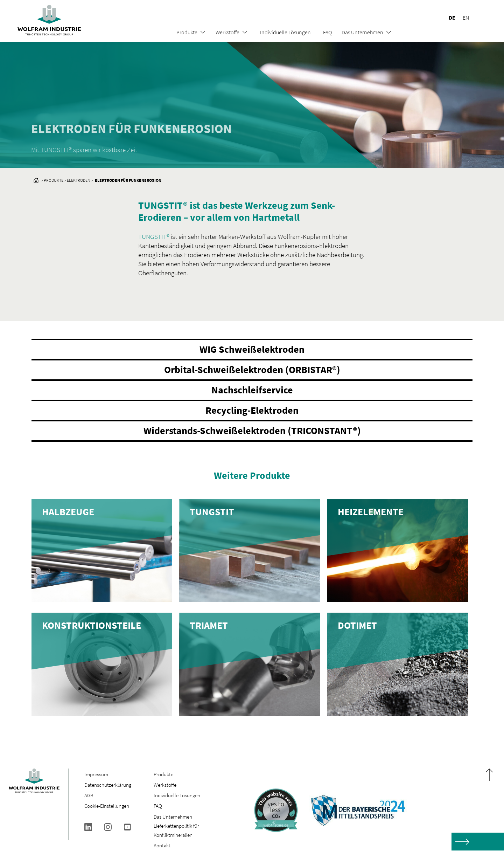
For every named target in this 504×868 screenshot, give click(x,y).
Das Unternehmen (362, 32)
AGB (89, 795)
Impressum (96, 774)
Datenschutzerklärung (108, 785)
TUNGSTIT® (154, 236)
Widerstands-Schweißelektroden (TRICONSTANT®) (252, 430)
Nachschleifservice (252, 390)
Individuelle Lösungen (285, 32)
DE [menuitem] (452, 18)
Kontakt (162, 845)
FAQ (327, 32)
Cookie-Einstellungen (107, 806)
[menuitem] (449, 17)
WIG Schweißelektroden (252, 349)
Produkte (187, 32)
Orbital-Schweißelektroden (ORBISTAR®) (252, 370)
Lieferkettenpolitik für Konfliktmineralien (176, 830)
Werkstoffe (227, 32)
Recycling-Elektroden (252, 410)
